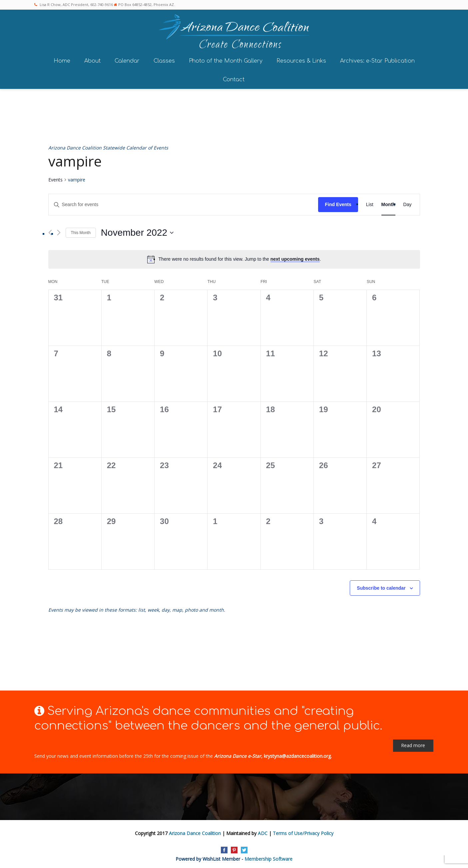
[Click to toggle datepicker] (137, 231)
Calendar (127, 59)
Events (55, 178)
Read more (413, 744)
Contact (234, 78)
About (92, 59)
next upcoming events (295, 258)
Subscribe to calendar (381, 587)
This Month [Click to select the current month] (81, 231)
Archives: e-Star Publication (377, 59)
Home (62, 59)
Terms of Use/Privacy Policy (303, 832)
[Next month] (59, 231)
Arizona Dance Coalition (195, 832)
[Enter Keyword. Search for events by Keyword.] (184, 203)
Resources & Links (301, 59)
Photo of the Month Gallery (226, 59)
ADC (263, 832)
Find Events (338, 203)
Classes (164, 59)
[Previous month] (50, 231)
